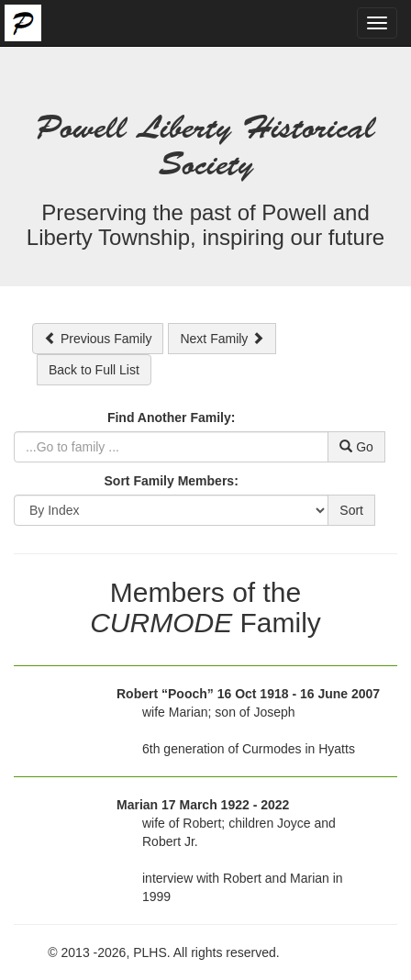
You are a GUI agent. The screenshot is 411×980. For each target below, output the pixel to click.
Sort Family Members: (172, 481)
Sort (351, 510)
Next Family (222, 339)
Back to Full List (94, 370)
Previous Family (98, 339)
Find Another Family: (171, 418)
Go (356, 447)
